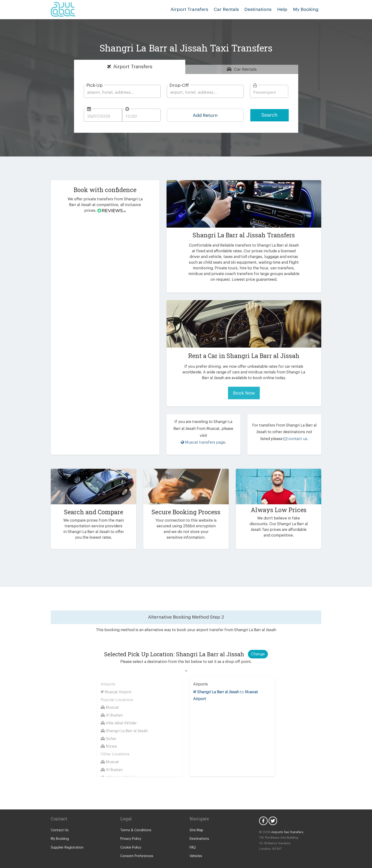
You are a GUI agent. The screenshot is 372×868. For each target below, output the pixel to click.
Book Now (244, 393)
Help (284, 9)
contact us (290, 435)
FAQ (193, 841)
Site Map (196, 823)
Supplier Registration (66, 841)
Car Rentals (231, 9)
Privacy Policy (131, 832)
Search (270, 115)
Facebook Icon (263, 814)
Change (258, 647)
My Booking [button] (307, 9)
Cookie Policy (130, 841)
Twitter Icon (273, 814)
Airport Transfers (197, 9)
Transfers (133, 67)
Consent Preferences (136, 849)
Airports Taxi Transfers (285, 825)
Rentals (245, 69)
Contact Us (59, 823)
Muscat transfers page (203, 435)
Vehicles (196, 849)
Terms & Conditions (135, 823)
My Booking (59, 832)
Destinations (261, 9)
